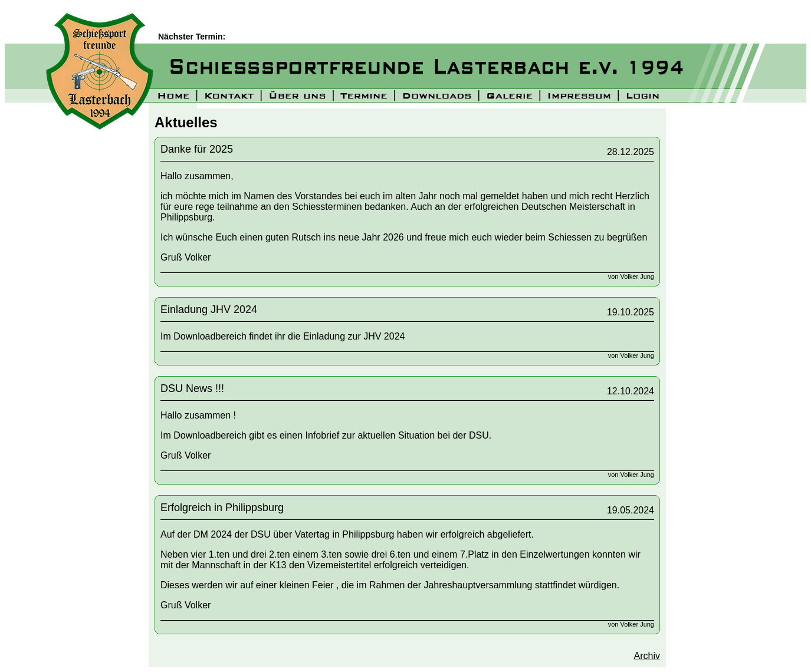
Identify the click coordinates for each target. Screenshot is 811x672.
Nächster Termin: (193, 37)
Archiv (647, 656)
